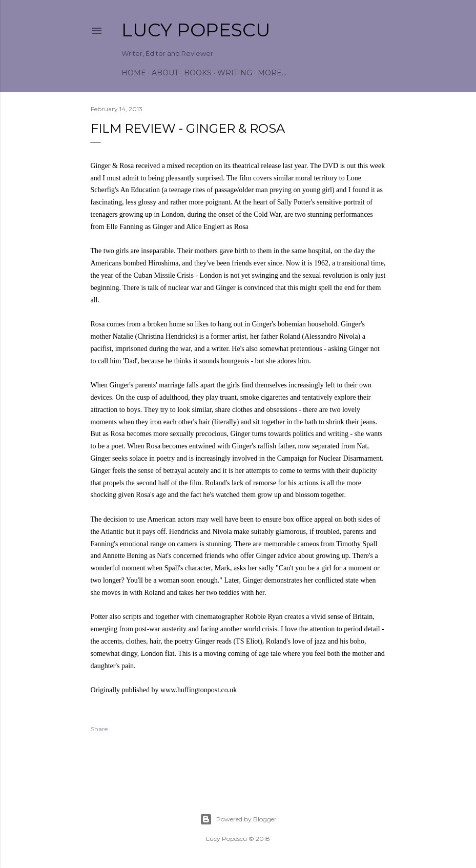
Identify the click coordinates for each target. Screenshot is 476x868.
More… (272, 73)
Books (198, 73)
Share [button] (99, 729)
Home (134, 73)
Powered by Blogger (238, 819)
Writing (235, 73)
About (165, 73)
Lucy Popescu (196, 30)
